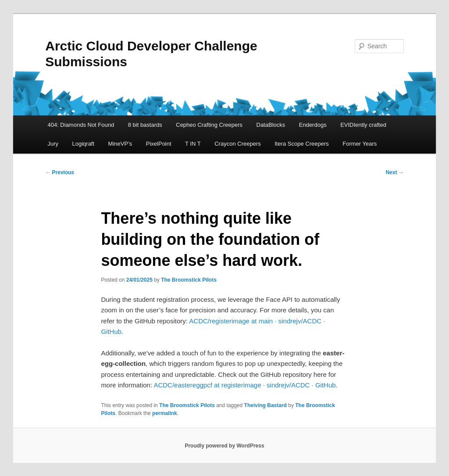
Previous (60, 172)
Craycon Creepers (238, 144)
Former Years (360, 144)
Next (394, 172)
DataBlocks (271, 125)
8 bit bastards (145, 125)
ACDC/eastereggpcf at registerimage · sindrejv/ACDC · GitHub (244, 385)
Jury (53, 144)
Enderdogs (313, 125)
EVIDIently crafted (363, 125)
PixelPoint (159, 144)
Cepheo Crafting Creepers (209, 125)
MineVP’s (120, 144)
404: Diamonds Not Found (81, 125)
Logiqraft (84, 144)
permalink (165, 413)
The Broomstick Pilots (189, 280)
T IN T (193, 144)
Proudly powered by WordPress (224, 446)
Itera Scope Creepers (302, 144)
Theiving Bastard (265, 405)
